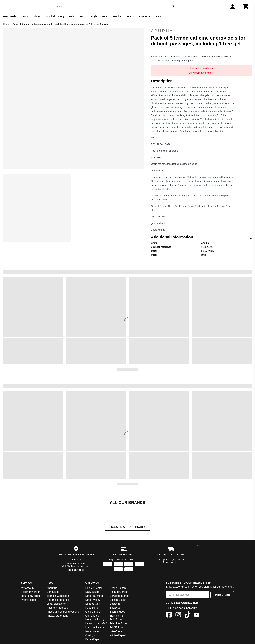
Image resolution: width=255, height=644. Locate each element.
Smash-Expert (118, 600)
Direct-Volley (93, 600)
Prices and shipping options (63, 612)
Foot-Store (92, 608)
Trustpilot (199, 545)
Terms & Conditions (58, 596)
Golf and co (92, 616)
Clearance (145, 16)
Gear (105, 16)
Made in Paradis (95, 627)
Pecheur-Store (118, 588)
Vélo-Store (116, 631)
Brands (159, 16)
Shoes (37, 16)
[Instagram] (178, 615)
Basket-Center (94, 588)
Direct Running (94, 596)
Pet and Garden (119, 592)
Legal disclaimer (56, 604)
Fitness (130, 16)
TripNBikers (116, 627)
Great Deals (10, 16)
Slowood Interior (119, 596)
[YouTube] (197, 615)
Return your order (171, 562)
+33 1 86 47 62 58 (76, 570)
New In (25, 16)
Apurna (201, 31)
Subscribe (222, 595)
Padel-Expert (93, 639)
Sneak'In (115, 604)
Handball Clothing (55, 16)
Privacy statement (57, 616)
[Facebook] (169, 615)
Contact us (76, 560)
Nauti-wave (92, 631)
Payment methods (57, 608)
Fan (81, 16)
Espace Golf (92, 604)
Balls (72, 16)
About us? (53, 588)
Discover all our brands (127, 527)
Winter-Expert (118, 635)
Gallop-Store (93, 612)
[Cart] (246, 7)
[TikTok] (187, 615)
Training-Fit (116, 616)
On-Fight (90, 635)
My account (28, 588)
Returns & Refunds (58, 600)
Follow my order (30, 592)
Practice (117, 16)
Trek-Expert (116, 620)
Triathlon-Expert (119, 624)
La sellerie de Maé (96, 624)
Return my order (30, 596)
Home (6, 24)
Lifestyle (93, 16)
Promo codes (29, 600)
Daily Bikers (92, 592)
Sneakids (115, 608)
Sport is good (117, 612)
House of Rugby (95, 620)
